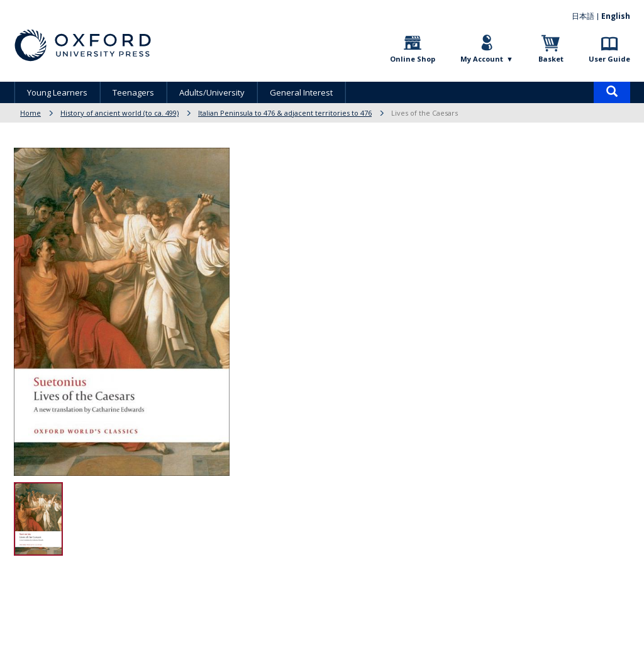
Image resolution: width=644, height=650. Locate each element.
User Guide (609, 59)
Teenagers (133, 92)
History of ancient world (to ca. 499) (119, 113)
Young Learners (57, 92)
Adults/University (212, 92)
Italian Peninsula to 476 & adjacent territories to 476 (285, 113)
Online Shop (413, 59)
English (616, 16)
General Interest (301, 92)
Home (31, 113)
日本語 (583, 16)
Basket (551, 59)
